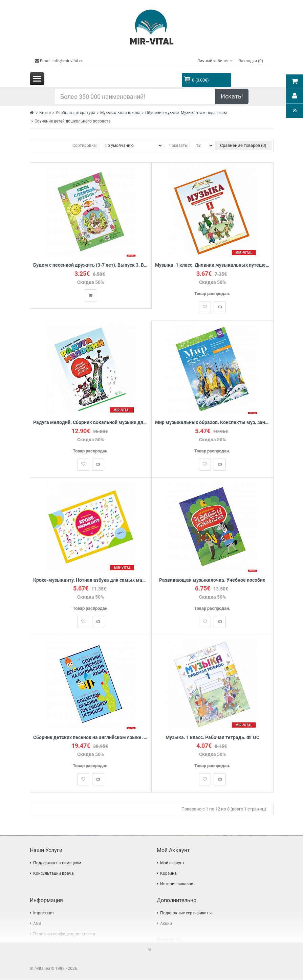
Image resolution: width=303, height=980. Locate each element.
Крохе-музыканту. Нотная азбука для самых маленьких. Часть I (91, 580)
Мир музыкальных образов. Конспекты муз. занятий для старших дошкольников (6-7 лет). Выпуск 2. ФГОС (212, 423)
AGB (37, 924)
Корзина (168, 874)
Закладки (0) (251, 61)
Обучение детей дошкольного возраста (73, 121)
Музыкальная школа (120, 113)
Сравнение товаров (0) (243, 145)
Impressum (44, 913)
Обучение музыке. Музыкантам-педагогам (186, 113)
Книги (45, 113)
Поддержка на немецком (57, 863)
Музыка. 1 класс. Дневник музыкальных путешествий (212, 265)
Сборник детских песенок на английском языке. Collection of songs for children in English (91, 738)
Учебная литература (75, 113)
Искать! (232, 96)
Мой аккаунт (172, 863)
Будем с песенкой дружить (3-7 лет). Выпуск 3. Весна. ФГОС (91, 265)
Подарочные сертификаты (186, 913)
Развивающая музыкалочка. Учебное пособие (212, 580)
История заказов (177, 884)
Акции (166, 924)
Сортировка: (85, 146)
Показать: (178, 146)
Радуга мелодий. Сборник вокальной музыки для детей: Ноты (91, 423)
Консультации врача (53, 874)
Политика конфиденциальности (64, 934)
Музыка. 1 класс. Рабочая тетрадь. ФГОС (212, 738)
